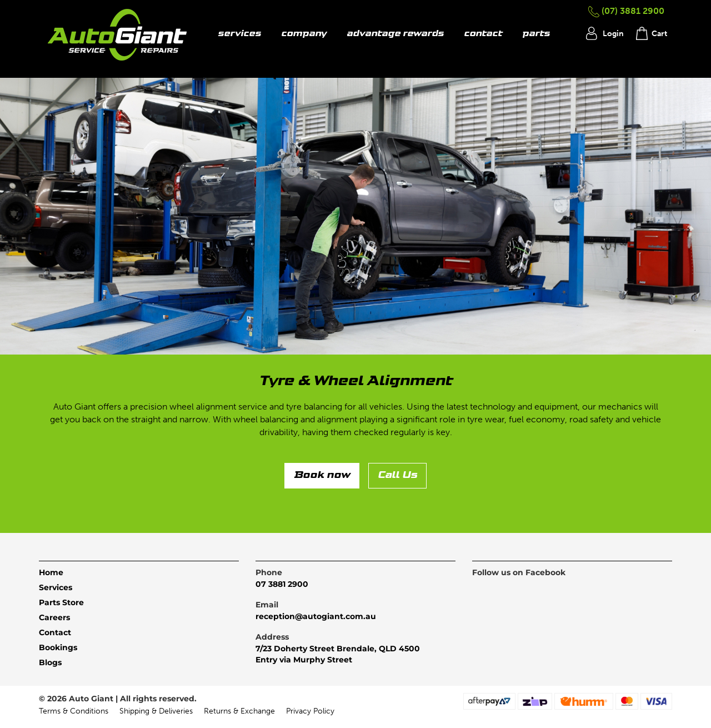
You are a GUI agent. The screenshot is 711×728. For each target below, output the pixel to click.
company (304, 34)
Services (56, 587)
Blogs (50, 662)
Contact (55, 632)
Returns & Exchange (239, 711)
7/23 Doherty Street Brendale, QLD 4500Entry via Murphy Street (338, 654)
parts (536, 34)
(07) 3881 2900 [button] (626, 11)
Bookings (58, 647)
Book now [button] (322, 475)
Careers (54, 617)
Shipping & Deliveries (156, 711)
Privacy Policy (310, 711)
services (239, 34)
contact (483, 34)
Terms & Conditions (74, 711)
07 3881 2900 (282, 584)
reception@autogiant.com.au (316, 616)
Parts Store (61, 602)
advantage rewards (395, 34)
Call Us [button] (397, 475)
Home (51, 572)
